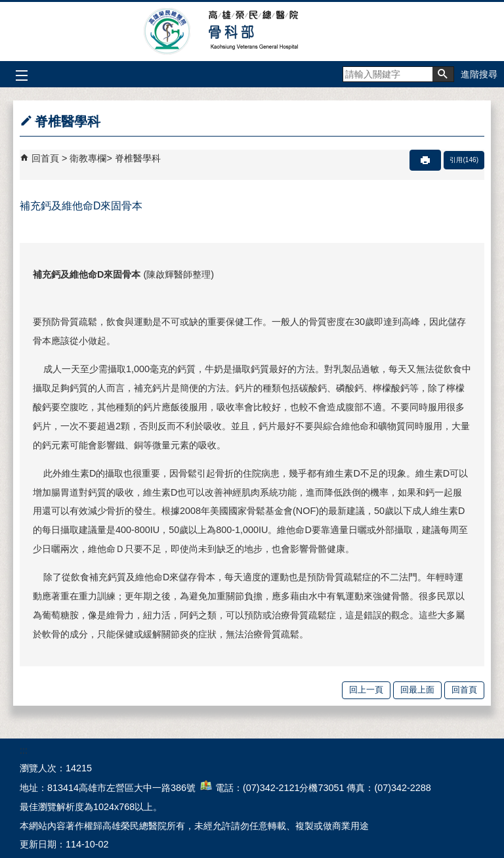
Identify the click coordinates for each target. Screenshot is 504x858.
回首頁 (45, 158)
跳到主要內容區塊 (7, 7)
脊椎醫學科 (138, 158)
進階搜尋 (479, 74)
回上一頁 (366, 690)
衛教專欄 (88, 158)
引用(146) (464, 160)
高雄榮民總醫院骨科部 (252, 32)
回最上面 (417, 690)
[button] (443, 74)
